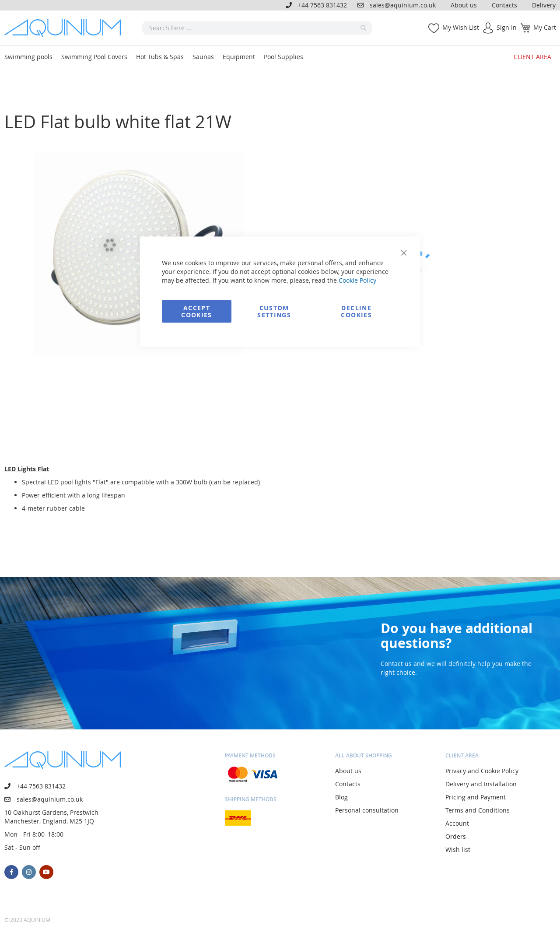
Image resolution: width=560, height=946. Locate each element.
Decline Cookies (356, 311)
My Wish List (461, 27)
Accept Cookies (196, 311)
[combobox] (257, 28)
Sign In (507, 27)
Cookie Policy (357, 280)
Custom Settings (274, 311)
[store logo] (66, 28)
